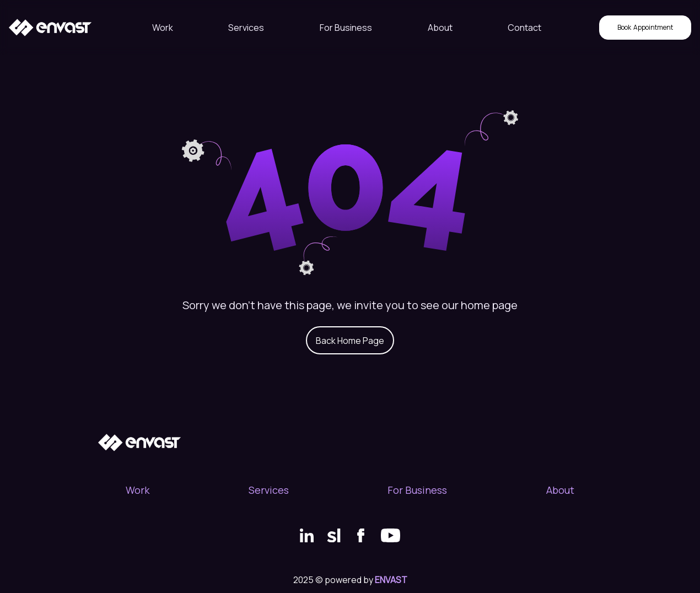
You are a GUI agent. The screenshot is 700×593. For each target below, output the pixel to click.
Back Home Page (350, 341)
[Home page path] (50, 28)
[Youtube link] (391, 535)
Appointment (645, 28)
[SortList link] (334, 535)
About (440, 28)
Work (163, 28)
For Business (346, 28)
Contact (524, 28)
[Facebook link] (361, 535)
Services (246, 28)
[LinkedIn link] (307, 535)
